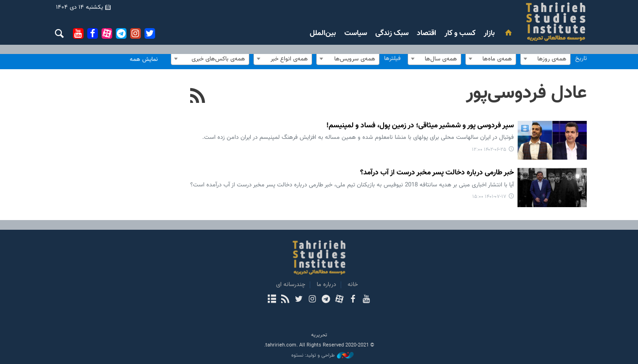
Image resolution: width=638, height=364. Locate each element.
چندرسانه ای (291, 285)
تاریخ (581, 59)
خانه (353, 285)
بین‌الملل (323, 33)
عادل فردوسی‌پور (527, 93)
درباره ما (326, 285)
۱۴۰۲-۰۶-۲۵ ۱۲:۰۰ (489, 150)
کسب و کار (460, 33)
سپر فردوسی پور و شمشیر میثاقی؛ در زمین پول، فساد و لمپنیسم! (420, 126)
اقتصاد (427, 33)
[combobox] (545, 59)
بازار (489, 33)
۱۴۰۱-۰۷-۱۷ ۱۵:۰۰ (489, 197)
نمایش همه (144, 60)
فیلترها (392, 59)
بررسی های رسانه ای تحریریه (501, 22)
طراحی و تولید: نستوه (322, 356)
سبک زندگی (392, 33)
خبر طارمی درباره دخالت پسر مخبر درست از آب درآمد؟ (437, 173)
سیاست (356, 33)
